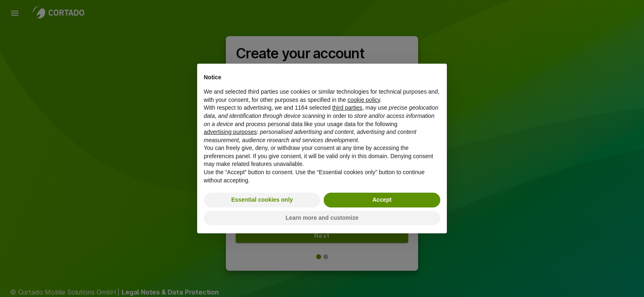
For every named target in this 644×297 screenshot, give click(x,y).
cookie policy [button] (364, 100)
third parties (347, 108)
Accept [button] (382, 200)
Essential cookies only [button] (262, 200)
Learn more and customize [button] (322, 218)
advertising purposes (230, 132)
